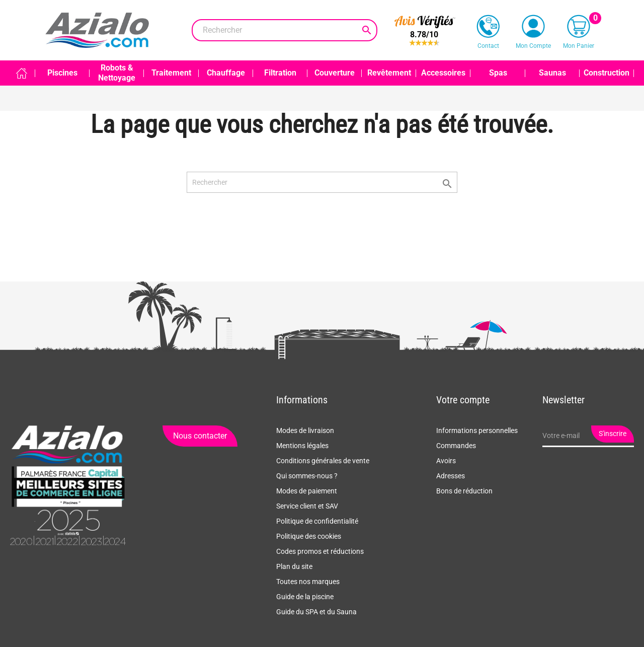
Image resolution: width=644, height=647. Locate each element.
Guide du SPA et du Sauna (316, 612)
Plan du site (294, 566)
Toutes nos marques (308, 582)
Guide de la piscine (305, 597)
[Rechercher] (285, 30)
